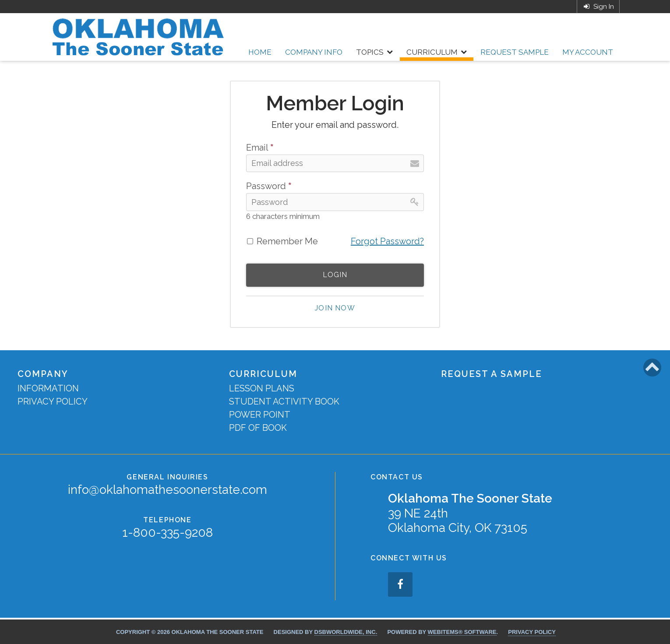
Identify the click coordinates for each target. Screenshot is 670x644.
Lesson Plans (262, 388)
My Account (588, 52)
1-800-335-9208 (167, 533)
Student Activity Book (284, 401)
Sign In (598, 7)
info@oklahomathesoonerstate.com (167, 490)
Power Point (260, 415)
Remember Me (287, 241)
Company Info (314, 52)
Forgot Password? (387, 241)
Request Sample (515, 52)
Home (260, 52)
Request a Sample (492, 374)
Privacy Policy (53, 401)
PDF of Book (258, 428)
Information (48, 388)
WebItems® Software (462, 632)
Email (260, 148)
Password (269, 186)
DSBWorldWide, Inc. (346, 632)
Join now (335, 308)
